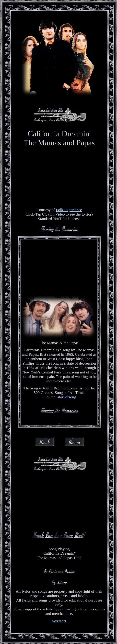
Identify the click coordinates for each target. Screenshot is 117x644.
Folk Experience (69, 210)
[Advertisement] (59, 266)
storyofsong (67, 397)
